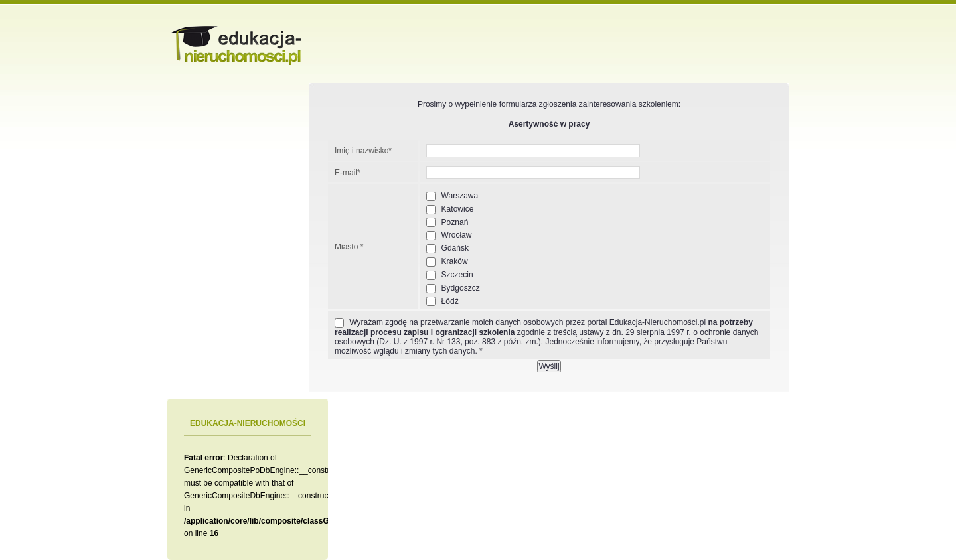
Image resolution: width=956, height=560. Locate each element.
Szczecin (449, 275)
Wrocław (449, 235)
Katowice (450, 209)
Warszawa (452, 196)
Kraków (447, 262)
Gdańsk (447, 248)
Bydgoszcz (453, 288)
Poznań (447, 223)
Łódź (442, 302)
